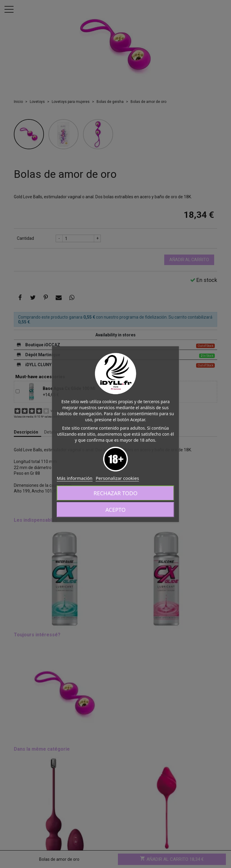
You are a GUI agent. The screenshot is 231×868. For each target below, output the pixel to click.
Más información (75, 478)
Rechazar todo (115, 493)
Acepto (115, 510)
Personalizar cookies (117, 478)
